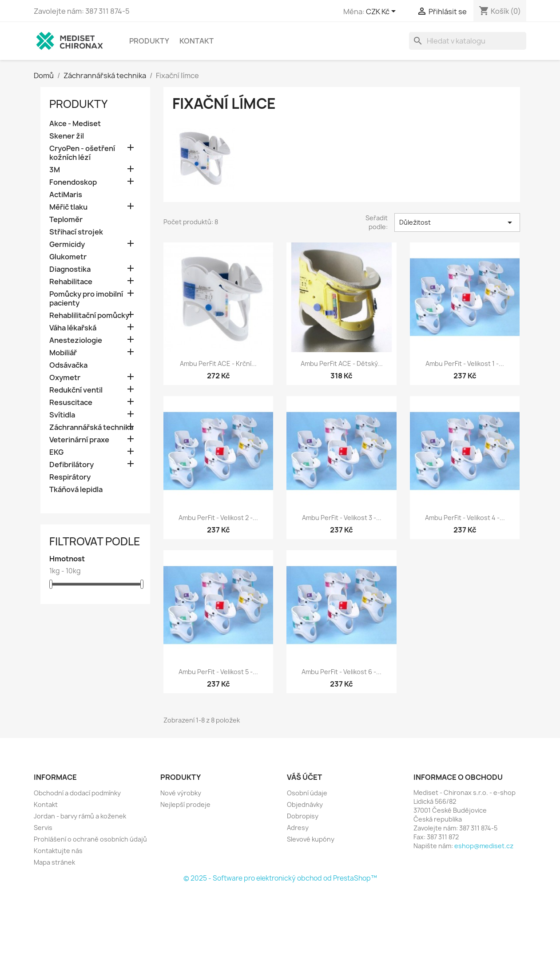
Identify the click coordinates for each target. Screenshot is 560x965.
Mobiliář (63, 353)
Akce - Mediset (75, 124)
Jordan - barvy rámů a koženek (80, 816)
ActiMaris (66, 195)
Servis (43, 828)
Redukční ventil (76, 390)
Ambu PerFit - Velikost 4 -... (465, 518)
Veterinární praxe (79, 440)
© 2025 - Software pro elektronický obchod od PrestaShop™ (280, 878)
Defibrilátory (71, 465)
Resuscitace (71, 403)
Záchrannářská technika (91, 427)
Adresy (298, 828)
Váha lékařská (73, 328)
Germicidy (67, 244)
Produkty (149, 41)
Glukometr (68, 257)
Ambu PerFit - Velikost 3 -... (342, 518)
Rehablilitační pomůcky (89, 316)
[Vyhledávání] (468, 41)
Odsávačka (68, 365)
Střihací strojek (76, 232)
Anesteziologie (76, 340)
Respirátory (70, 477)
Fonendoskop (73, 182)
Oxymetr (65, 378)
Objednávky (305, 804)
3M (55, 170)
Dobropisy (303, 816)
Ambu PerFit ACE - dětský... (342, 363)
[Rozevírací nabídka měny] (382, 12)
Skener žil (67, 136)
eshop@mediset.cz (484, 846)
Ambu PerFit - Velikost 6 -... (342, 672)
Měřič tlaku (68, 207)
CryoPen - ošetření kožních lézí (82, 153)
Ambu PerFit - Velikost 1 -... (465, 363)
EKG (56, 452)
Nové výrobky (181, 793)
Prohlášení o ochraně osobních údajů (90, 839)
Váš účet (304, 777)
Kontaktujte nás (58, 851)
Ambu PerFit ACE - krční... (218, 363)
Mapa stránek (54, 862)
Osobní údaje (307, 793)
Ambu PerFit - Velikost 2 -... (218, 518)
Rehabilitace (71, 282)
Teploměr (66, 220)
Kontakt (197, 41)
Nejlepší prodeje (185, 804)
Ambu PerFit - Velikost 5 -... (218, 672)
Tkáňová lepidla (76, 490)
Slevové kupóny (311, 839)
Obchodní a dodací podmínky (77, 793)
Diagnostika (70, 269)
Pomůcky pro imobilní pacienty (86, 299)
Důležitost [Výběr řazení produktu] (457, 222)
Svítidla (62, 415)
